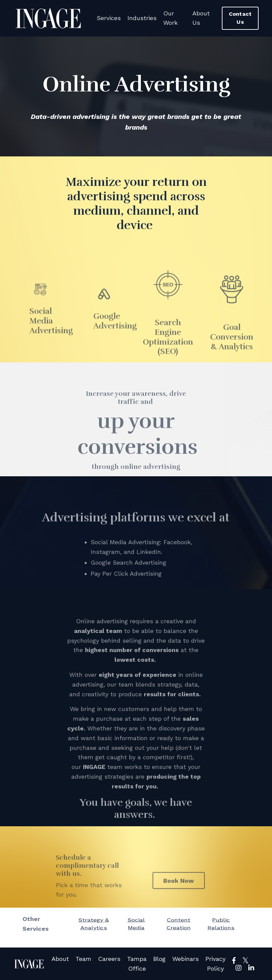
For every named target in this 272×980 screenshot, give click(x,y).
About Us (201, 18)
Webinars (186, 959)
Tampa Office (137, 964)
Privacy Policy (215, 964)
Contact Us (240, 18)
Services (109, 18)
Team (83, 959)
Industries (142, 18)
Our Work (170, 18)
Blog (159, 959)
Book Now (179, 892)
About (60, 959)
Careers (109, 959)
